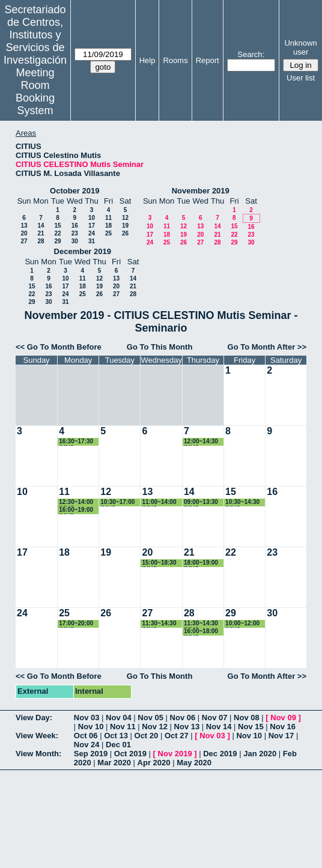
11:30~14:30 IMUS (159, 624)
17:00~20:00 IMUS (76, 624)
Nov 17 (281, 736)
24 (92, 233)
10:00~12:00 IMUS (242, 624)
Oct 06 (86, 736)
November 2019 (201, 191)
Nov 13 (187, 727)
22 (57, 233)
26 (125, 233)
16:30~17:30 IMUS (76, 442)
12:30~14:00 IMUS (76, 502)
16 (75, 226)
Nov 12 (155, 727)
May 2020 (194, 763)
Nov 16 (283, 727)
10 (92, 218)
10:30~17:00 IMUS (117, 502)
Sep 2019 (91, 754)
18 (108, 226)
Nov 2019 (175, 754)
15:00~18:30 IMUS (159, 563)
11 (108, 218)
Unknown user (300, 47)
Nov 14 (219, 727)
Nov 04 (119, 718)
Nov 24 (87, 745)
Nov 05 (150, 718)
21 (41, 233)
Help (147, 60)
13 (24, 226)
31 (92, 241)
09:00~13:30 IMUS (201, 502)
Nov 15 (251, 727)
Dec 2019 (220, 754)
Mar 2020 (114, 763)
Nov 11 (123, 727)
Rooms (175, 60)
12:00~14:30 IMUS (201, 442)
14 (41, 226)
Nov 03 (87, 718)
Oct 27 (177, 736)
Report (208, 60)
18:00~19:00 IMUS (201, 563)
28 (41, 241)
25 (108, 233)
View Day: (34, 718)
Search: (251, 54)
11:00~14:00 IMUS (159, 502)
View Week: (37, 736)
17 (92, 226)
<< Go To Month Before (59, 347)
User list (301, 78)
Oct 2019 (130, 754)
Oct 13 (116, 736)
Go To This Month (160, 347)
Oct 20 (147, 736)
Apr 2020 (154, 763)
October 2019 (74, 191)
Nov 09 (283, 718)
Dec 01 (118, 745)
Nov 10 (91, 727)
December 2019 (83, 251)
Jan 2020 (260, 754)
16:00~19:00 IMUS (76, 510)
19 (125, 226)
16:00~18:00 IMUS (201, 632)
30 (75, 241)
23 (75, 233)
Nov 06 (183, 718)
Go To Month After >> (267, 347)
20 (24, 233)
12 (125, 218)
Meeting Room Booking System (35, 92)
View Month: (38, 754)
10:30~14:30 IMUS (242, 502)
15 (57, 226)
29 (57, 241)
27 (24, 241)
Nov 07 (215, 718)
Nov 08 (247, 718)
